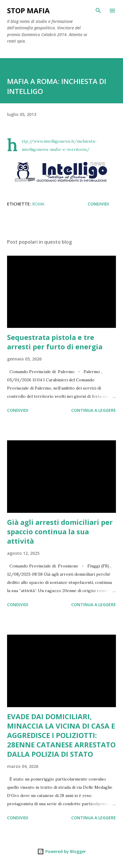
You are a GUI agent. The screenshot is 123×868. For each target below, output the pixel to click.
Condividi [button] (98, 204)
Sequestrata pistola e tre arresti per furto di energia (55, 342)
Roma (38, 204)
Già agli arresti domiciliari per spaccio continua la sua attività (60, 531)
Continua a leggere (94, 410)
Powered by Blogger (61, 851)
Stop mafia (28, 10)
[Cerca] (98, 11)
